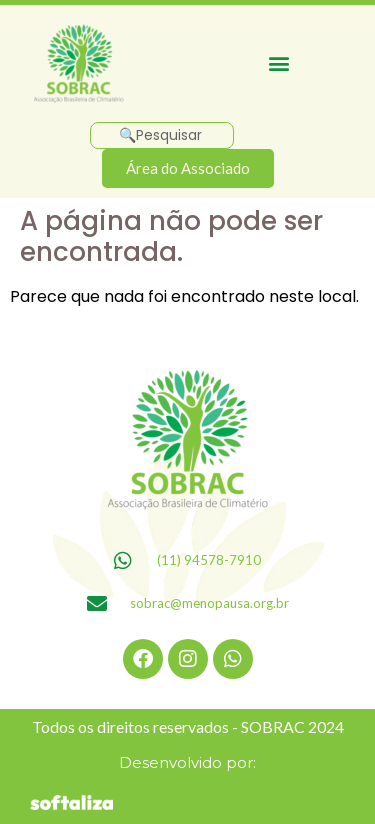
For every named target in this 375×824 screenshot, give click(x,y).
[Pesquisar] (162, 135)
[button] (279, 63)
